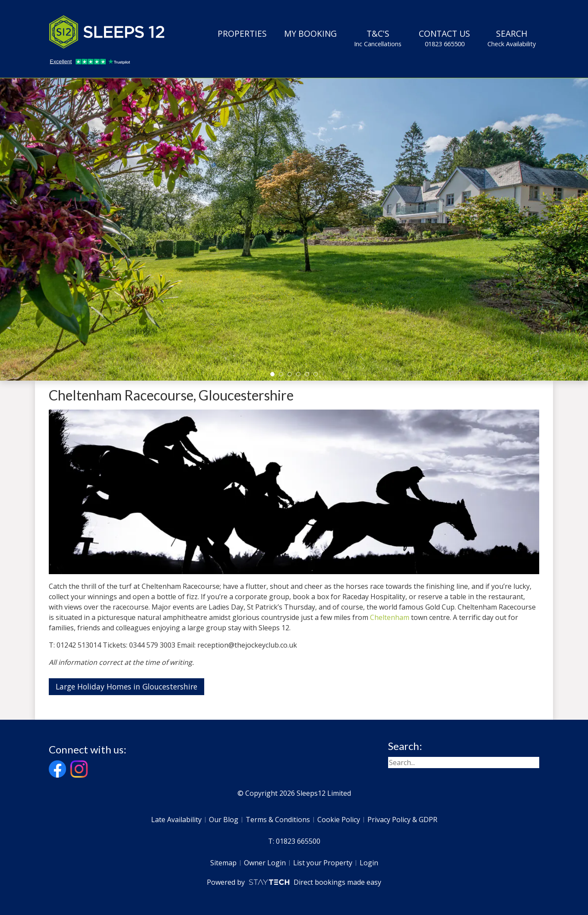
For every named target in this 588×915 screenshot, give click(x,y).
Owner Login (265, 863)
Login (369, 863)
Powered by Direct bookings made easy (294, 882)
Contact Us (444, 38)
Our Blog (224, 820)
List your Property (323, 863)
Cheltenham (390, 617)
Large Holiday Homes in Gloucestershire (126, 686)
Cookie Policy (339, 820)
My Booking (310, 33)
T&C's (378, 38)
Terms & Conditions (278, 820)
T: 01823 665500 (294, 841)
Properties (242, 33)
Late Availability (176, 820)
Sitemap (223, 863)
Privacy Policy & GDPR (402, 820)
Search (512, 38)
